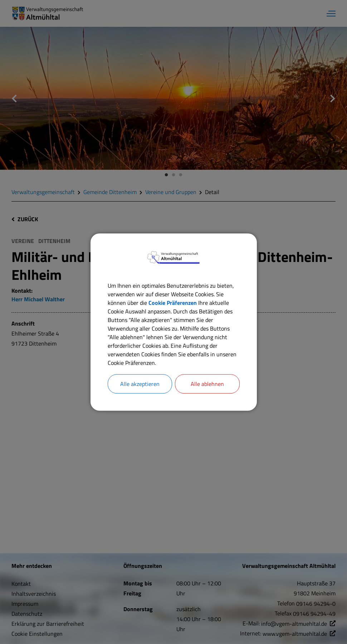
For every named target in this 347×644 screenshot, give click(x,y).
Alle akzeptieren (140, 384)
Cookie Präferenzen (173, 303)
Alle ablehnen (207, 384)
